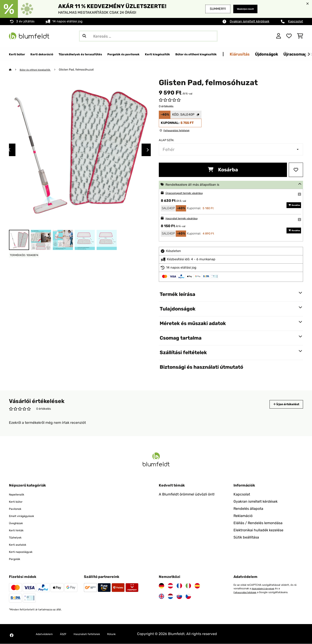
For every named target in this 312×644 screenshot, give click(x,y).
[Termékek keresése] (148, 36)
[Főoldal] (15, 70)
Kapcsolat (296, 21)
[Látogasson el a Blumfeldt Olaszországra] (188, 586)
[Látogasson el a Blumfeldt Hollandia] (170, 597)
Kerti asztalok (20, 545)
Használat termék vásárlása (186, 219)
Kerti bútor (18, 502)
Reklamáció (243, 516)
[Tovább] (309, 54)
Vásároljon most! (241, 9)
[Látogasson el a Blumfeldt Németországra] (161, 586)
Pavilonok (17, 509)
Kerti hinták (19, 530)
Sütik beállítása (246, 537)
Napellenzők (19, 494)
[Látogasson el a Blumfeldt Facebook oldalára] (12, 635)
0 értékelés (166, 107)
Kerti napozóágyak (24, 552)
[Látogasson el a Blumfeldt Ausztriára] (170, 586)
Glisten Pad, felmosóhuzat (84, 70)
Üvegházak (18, 523)
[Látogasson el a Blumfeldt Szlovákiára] (179, 597)
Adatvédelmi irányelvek (266, 589)
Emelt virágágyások (25, 516)
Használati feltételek (98, 634)
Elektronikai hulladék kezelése (258, 530)
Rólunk (128, 634)
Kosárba (223, 170)
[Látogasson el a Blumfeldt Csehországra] (188, 597)
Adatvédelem (47, 634)
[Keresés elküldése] (84, 36)
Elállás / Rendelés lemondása (258, 523)
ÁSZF (70, 634)
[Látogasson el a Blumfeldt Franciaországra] (179, 586)
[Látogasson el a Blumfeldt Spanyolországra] (197, 586)
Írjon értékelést (282, 404)
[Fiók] (279, 36)
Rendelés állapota (248, 509)
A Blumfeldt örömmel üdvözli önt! (187, 494)
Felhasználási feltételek (248, 592)
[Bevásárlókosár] (300, 36)
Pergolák (16, 559)
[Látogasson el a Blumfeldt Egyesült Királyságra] (161, 597)
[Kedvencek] (289, 36)
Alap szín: (166, 140)
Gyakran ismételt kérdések (249, 21)
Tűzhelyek (17, 537)
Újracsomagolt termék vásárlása (190, 193)
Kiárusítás (302, 54)
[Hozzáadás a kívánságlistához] (296, 170)
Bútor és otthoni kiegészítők (39, 70)
